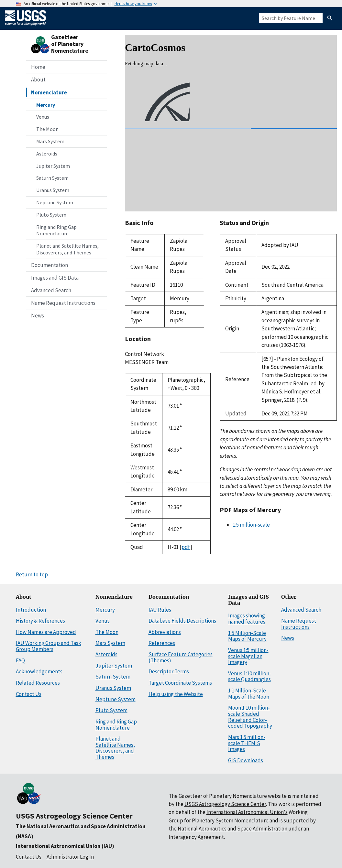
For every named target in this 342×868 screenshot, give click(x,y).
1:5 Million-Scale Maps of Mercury (247, 636)
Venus (43, 117)
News (38, 316)
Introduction (31, 610)
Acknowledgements (39, 671)
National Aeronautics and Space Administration (232, 829)
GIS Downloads (246, 760)
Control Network (144, 354)
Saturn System (52, 178)
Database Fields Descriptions (182, 621)
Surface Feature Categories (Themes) (181, 657)
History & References (40, 621)
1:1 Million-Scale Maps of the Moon (249, 694)
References (162, 643)
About (38, 80)
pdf (186, 547)
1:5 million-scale (251, 525)
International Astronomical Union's (247, 812)
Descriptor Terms (169, 671)
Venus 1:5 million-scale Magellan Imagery (248, 656)
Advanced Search (51, 290)
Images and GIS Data (55, 278)
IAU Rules (160, 610)
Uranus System (53, 190)
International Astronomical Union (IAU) (65, 846)
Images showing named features (247, 619)
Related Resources (38, 683)
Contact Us (29, 694)
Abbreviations (165, 632)
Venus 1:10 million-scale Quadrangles (250, 676)
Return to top (32, 574)
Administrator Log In (70, 857)
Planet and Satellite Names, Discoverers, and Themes (67, 249)
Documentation (50, 265)
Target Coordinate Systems (180, 683)
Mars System (50, 141)
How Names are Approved (46, 632)
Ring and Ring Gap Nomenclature (56, 230)
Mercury (46, 105)
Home (38, 67)
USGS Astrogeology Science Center (74, 816)
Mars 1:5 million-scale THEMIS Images (247, 743)
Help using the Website (176, 694)
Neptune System (55, 202)
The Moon (47, 129)
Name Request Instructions (63, 303)
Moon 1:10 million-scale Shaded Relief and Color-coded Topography (250, 717)
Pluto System (51, 215)
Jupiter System (53, 166)
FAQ (20, 660)
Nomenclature (49, 92)
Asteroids (47, 154)
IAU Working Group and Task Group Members (49, 646)
